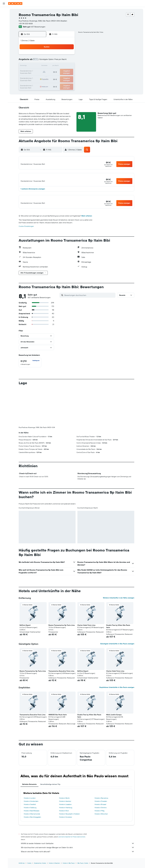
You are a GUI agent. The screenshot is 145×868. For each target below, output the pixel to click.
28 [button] (58, 77)
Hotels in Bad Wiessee (32, 815)
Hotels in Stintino (101, 811)
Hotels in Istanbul (65, 805)
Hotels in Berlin (64, 802)
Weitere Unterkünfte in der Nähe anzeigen (119, 602)
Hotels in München (101, 818)
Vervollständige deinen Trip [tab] (50, 788)
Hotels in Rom (64, 815)
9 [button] (69, 61)
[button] (4, 4)
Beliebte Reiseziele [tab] (29, 788)
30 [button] (69, 77)
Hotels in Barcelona (101, 802)
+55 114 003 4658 (26, 24)
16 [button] (69, 66)
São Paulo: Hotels (83, 867)
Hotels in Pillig (99, 815)
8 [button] (63, 61)
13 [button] (53, 66)
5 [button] (47, 61)
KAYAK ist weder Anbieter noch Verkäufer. (78, 847)
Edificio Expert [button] (25, 629)
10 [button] (36, 66)
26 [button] (47, 77)
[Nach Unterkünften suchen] (4, 15)
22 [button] (63, 71)
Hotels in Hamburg (66, 811)
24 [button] (36, 77)
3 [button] (36, 61)
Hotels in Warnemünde (32, 818)
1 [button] (63, 55)
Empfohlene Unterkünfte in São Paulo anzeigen (117, 691)
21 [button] (58, 71)
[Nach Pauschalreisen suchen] (4, 25)
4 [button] (42, 61)
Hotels (29, 867)
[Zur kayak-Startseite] (15, 4)
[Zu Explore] (4, 31)
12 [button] (47, 66)
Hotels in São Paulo (69, 867)
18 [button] (42, 71)
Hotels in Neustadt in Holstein (69, 818)
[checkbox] (30, 366)
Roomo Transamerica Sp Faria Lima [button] (62, 629)
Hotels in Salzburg (30, 811)
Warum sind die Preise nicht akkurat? (78, 855)
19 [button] (47, 71)
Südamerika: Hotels (40, 867)
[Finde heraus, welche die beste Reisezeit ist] (4, 41)
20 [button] (52, 71)
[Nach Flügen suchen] (4, 10)
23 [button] (69, 71)
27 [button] (53, 77)
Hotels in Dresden (101, 805)
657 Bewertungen (38, 27)
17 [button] (36, 71)
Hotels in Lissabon (65, 808)
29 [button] (63, 77)
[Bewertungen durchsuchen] (89, 299)
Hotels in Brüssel (100, 808)
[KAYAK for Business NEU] (4, 45)
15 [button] (63, 66)
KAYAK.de (22, 867)
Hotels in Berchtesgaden (32, 821)
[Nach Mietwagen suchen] (4, 20)
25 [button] (42, 77)
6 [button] (53, 61)
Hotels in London (30, 802)
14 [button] (58, 66)
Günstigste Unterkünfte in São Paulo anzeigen (117, 648)
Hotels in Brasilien (54, 867)
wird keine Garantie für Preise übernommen (72, 841)
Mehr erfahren (87, 220)
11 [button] (42, 66)
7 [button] (58, 61)
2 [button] (69, 55)
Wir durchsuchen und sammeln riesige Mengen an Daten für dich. (78, 851)
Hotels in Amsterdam (31, 805)
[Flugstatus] (4, 36)
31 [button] (36, 82)
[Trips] (4, 52)
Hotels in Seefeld (30, 808)
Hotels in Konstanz (66, 821)
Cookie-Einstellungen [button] (26, 230)
